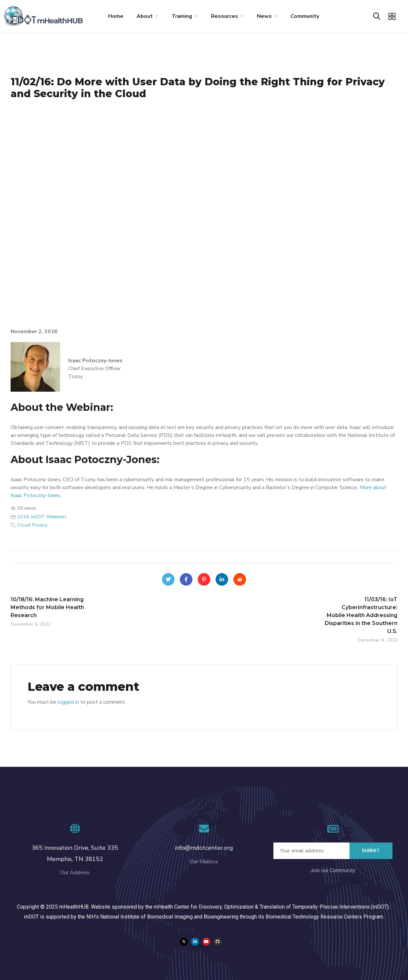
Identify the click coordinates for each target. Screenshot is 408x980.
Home (116, 16)
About (145, 16)
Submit (371, 851)
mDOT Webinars (49, 517)
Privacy (40, 525)
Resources (224, 16)
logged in (68, 702)
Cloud (24, 525)
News (264, 16)
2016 (23, 517)
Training (182, 16)
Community (305, 16)
